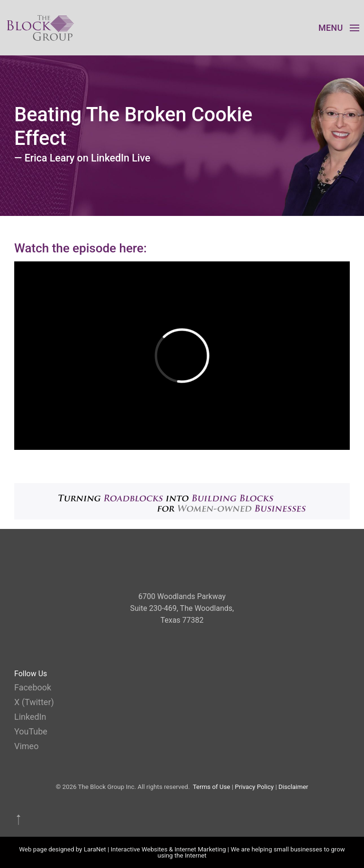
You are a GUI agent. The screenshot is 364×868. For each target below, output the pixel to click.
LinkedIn (30, 717)
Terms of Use (212, 787)
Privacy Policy (255, 787)
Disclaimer (293, 787)
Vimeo (26, 746)
